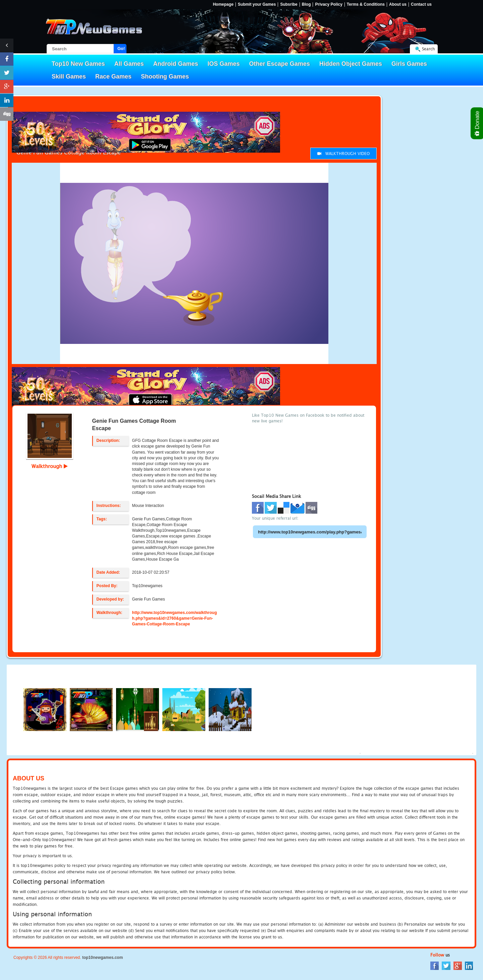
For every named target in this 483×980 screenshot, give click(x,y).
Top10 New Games (78, 64)
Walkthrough (50, 466)
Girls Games (409, 64)
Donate (477, 123)
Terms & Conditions (366, 5)
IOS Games (224, 64)
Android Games (176, 64)
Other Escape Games (280, 64)
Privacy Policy (329, 5)
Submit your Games (257, 5)
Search (428, 49)
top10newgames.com (102, 958)
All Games (129, 64)
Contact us (421, 5)
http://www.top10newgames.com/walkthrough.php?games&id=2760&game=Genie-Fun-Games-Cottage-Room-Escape (175, 618)
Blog (306, 5)
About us (398, 5)
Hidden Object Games (351, 64)
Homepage (223, 5)
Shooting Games (165, 76)
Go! (121, 48)
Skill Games (69, 76)
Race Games (113, 76)
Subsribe (289, 5)
